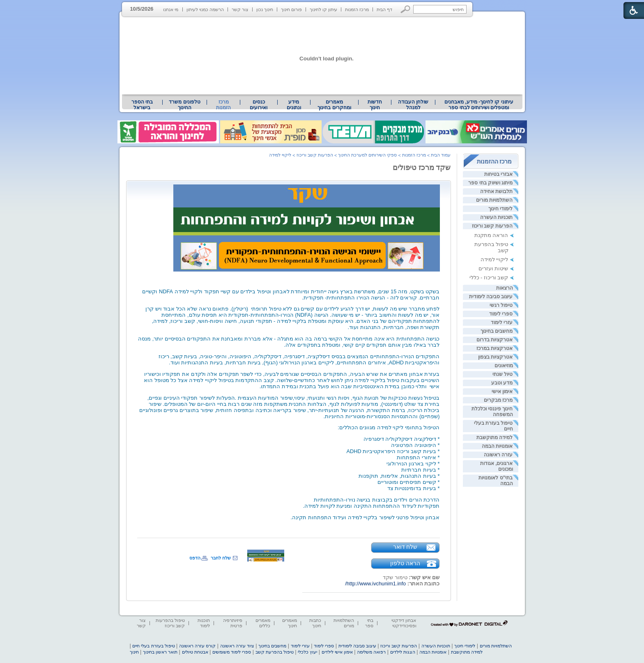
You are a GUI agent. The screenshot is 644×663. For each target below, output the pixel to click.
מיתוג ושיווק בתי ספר (490, 183)
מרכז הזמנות (357, 9)
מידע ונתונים (294, 105)
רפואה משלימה (371, 652)
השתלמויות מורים (494, 200)
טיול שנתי (503, 374)
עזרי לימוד (502, 322)
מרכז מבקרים (498, 400)
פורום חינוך (291, 9)
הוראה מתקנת (491, 235)
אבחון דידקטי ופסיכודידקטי (404, 623)
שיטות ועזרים (493, 268)
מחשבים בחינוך (497, 331)
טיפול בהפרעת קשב (275, 652)
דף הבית (384, 9)
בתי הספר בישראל (142, 105)
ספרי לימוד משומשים (232, 652)
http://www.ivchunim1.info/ (375, 584)
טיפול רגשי (501, 305)
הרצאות (505, 288)
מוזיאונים (504, 366)
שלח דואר (405, 547)
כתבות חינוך (315, 623)
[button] (406, 9)
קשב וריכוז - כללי (489, 277)
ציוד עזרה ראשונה (237, 646)
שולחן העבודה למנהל (413, 105)
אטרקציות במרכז (494, 348)
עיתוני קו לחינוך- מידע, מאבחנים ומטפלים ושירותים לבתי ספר (479, 105)
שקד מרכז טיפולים (422, 168)
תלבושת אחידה (496, 191)
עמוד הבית (441, 155)
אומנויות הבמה (497, 446)
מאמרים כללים (263, 623)
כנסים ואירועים (259, 105)
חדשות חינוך (375, 105)
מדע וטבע (502, 383)
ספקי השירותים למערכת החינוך (367, 155)
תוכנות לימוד (204, 623)
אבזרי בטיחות (498, 174)
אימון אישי (502, 391)
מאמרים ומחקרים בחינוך (334, 105)
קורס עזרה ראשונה (197, 646)
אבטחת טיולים (195, 652)
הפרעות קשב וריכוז (492, 226)
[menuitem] (479, 105)
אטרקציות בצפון (495, 357)
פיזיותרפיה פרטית (233, 623)
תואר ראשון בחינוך (160, 652)
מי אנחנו (171, 9)
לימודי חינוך (500, 209)
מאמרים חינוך (290, 623)
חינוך (134, 652)
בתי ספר (369, 623)
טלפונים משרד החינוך (184, 105)
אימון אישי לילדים (337, 652)
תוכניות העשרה (496, 217)
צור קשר (240, 9)
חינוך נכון (265, 9)
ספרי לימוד (501, 314)
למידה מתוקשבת (494, 437)
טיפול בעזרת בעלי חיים (153, 646)
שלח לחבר (221, 558)
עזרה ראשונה (498, 455)
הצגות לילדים (403, 652)
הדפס (195, 558)
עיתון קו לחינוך (323, 9)
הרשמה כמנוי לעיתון (205, 9)
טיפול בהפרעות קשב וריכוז (170, 623)
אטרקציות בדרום (494, 340)
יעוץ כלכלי (307, 652)
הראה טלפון (405, 563)
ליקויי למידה (494, 259)
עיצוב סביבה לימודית (491, 297)
